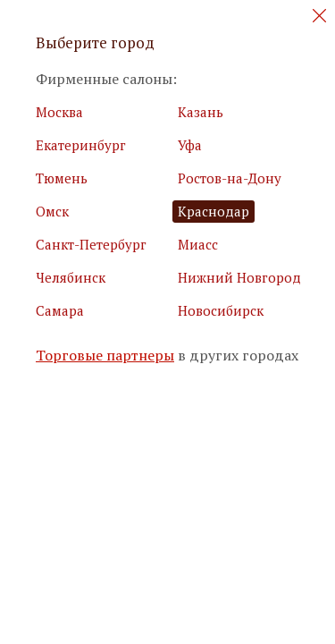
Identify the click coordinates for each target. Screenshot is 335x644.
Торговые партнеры (105, 356)
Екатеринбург (81, 145)
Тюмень (62, 178)
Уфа (190, 145)
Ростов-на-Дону (230, 178)
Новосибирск (221, 310)
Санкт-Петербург (91, 244)
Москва (59, 112)
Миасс (198, 244)
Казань (201, 112)
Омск (52, 211)
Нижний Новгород (239, 277)
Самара (60, 310)
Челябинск (71, 277)
